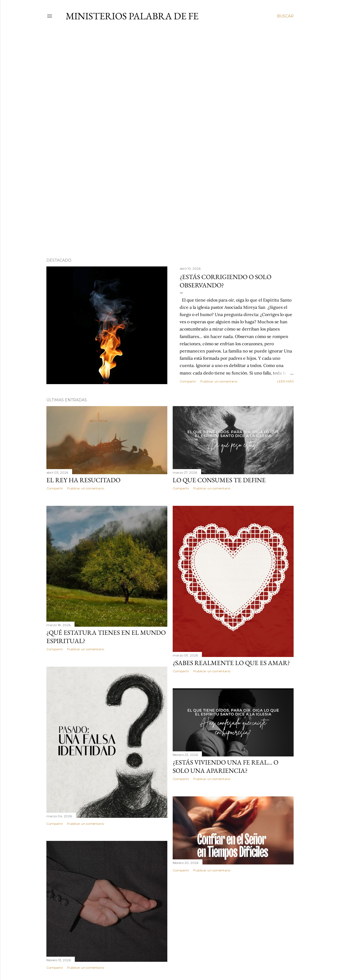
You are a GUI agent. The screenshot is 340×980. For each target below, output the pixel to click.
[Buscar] (285, 16)
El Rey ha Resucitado (83, 480)
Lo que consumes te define (219, 480)
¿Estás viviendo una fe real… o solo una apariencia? (226, 766)
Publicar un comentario (219, 381)
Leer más (285, 381)
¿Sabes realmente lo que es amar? (231, 663)
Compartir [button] (188, 381)
